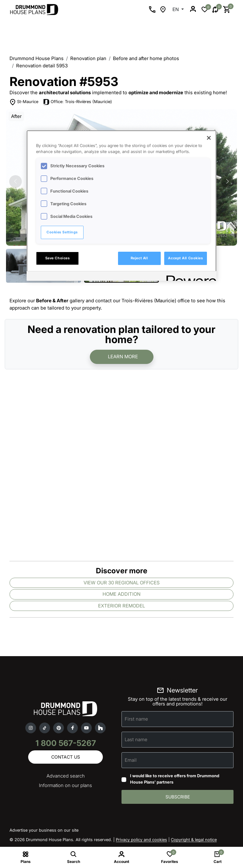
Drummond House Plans (37, 58)
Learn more (123, 357)
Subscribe (178, 797)
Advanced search (66, 776)
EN (176, 9)
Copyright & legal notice (194, 840)
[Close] (209, 138)
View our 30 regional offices (122, 583)
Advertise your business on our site (44, 830)
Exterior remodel (121, 606)
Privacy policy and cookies (141, 840)
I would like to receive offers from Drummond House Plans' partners (175, 779)
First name (136, 719)
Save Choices (58, 258)
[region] (121, 206)
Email (131, 760)
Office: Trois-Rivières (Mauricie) (81, 102)
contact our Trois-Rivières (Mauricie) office (143, 301)
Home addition (121, 594)
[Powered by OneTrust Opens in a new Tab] (189, 277)
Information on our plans (65, 785)
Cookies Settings (62, 232)
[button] (227, 182)
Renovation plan (88, 58)
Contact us (66, 757)
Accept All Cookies (185, 258)
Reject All (139, 258)
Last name (136, 739)
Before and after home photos (146, 58)
